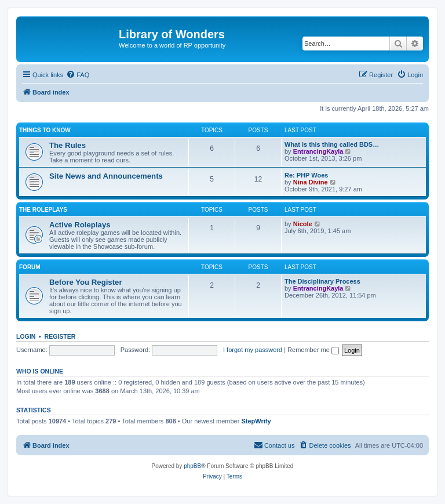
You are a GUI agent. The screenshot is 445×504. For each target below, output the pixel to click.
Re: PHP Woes (306, 175)
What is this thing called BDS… (332, 144)
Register (60, 336)
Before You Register (86, 282)
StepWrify (256, 421)
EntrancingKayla (318, 151)
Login (26, 336)
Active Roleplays (80, 225)
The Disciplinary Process (322, 281)
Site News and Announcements (106, 176)
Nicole (303, 224)
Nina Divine (311, 182)
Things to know (45, 130)
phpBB (192, 466)
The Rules (68, 145)
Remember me (313, 350)
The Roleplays (43, 210)
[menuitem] (78, 75)
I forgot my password (253, 350)
